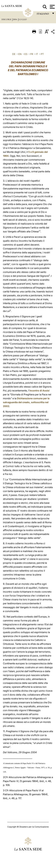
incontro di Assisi (39, 391)
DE (14, 54)
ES (26, 54)
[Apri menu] (52, 7)
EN (20, 54)
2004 (15, 19)
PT (42, 54)
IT (37, 54)
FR (32, 54)
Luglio (23, 19)
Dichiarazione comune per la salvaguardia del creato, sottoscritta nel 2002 (26, 402)
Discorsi (7, 19)
